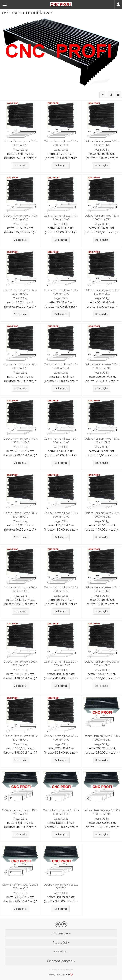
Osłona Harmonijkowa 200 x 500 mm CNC (102, 589)
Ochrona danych (61, 961)
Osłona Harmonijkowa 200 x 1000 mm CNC (102, 515)
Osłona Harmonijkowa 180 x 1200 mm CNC (102, 366)
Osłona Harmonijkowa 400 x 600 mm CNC (20, 738)
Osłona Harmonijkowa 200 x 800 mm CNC (20, 663)
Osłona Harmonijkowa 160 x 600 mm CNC (102, 292)
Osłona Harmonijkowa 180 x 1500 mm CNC (20, 440)
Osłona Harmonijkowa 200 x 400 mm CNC (61, 589)
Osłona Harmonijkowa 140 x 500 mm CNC (20, 217)
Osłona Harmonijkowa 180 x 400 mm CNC (102, 440)
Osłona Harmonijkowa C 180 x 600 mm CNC (61, 812)
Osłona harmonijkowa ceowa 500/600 (61, 886)
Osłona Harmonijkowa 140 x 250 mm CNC (61, 143)
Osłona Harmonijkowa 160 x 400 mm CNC (61, 292)
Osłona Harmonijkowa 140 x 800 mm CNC (61, 217)
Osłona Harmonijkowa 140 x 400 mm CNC (102, 143)
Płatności (61, 942)
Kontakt (61, 952)
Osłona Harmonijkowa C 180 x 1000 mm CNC (102, 738)
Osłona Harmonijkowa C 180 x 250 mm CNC (20, 812)
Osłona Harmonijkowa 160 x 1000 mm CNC (102, 217)
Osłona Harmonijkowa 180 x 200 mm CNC (61, 440)
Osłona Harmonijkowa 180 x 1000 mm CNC (61, 366)
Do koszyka (20, 165)
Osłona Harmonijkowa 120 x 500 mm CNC (20, 143)
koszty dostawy (66, 970)
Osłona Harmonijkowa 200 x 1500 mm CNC (20, 589)
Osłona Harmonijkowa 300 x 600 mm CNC (102, 663)
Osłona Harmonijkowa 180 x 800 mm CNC (61, 515)
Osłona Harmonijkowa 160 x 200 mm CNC (20, 292)
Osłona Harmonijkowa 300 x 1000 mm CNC (61, 663)
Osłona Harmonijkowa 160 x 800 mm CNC (20, 366)
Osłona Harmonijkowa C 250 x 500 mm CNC (20, 886)
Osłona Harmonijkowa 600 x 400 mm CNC (61, 738)
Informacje (61, 933)
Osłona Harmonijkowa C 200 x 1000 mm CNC (102, 812)
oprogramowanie (61, 975)
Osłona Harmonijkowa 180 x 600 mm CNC (20, 515)
